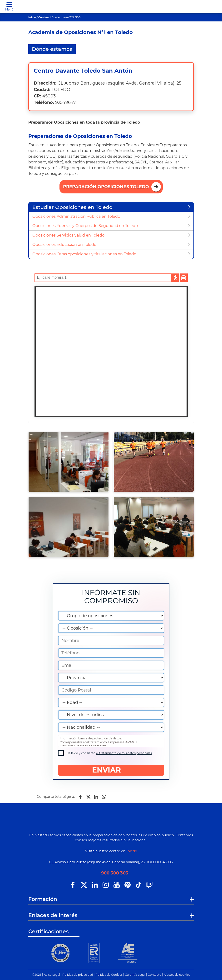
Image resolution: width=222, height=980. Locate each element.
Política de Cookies (109, 975)
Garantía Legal (135, 975)
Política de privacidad (78, 975)
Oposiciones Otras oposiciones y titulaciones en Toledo (84, 254)
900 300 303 (115, 873)
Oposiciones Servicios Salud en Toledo (68, 235)
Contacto (155, 975)
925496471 (66, 102)
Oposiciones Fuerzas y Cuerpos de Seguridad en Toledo (85, 226)
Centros (44, 17)
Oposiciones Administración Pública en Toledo (76, 216)
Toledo (132, 851)
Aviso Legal (52, 975)
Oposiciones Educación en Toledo (64, 245)
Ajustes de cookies (177, 975)
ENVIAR (111, 770)
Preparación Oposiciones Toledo (106, 187)
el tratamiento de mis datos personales (124, 753)
